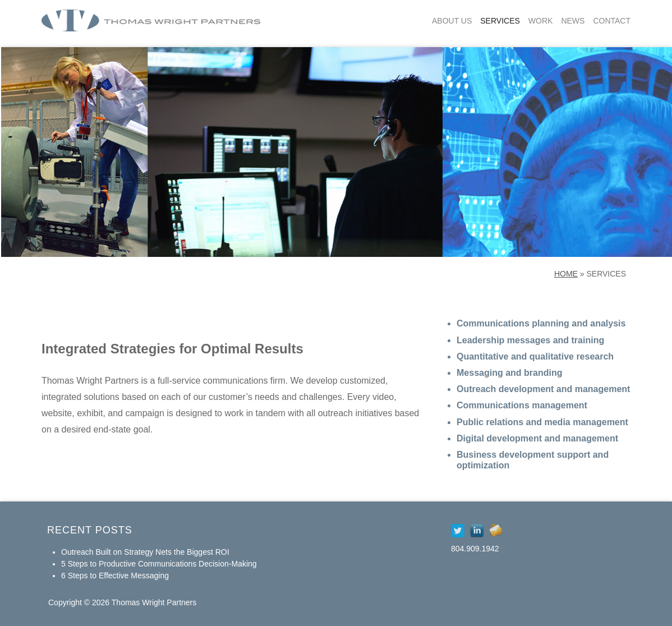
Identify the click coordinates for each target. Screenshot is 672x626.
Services (500, 21)
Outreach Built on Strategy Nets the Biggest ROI (145, 552)
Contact (612, 21)
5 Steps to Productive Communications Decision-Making (159, 564)
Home (566, 274)
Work (541, 21)
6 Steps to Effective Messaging (115, 576)
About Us (452, 21)
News (573, 21)
